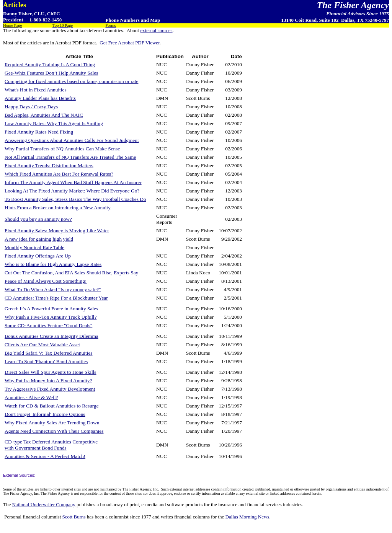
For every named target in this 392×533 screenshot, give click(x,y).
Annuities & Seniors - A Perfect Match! (45, 456)
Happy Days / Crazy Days (31, 107)
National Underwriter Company (43, 504)
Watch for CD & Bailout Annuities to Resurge (52, 406)
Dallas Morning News (247, 517)
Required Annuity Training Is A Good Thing (50, 64)
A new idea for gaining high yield (39, 239)
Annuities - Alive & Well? (31, 397)
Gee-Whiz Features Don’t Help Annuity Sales (51, 73)
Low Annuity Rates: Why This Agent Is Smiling (54, 123)
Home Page (12, 25)
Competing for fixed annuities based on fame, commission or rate (71, 81)
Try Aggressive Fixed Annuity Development (50, 389)
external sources (156, 30)
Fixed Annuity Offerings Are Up (38, 256)
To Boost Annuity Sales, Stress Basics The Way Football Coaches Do (75, 199)
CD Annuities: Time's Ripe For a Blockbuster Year (56, 298)
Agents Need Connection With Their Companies (54, 431)
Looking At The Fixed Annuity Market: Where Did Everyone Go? (72, 191)
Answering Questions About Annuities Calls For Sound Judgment (72, 140)
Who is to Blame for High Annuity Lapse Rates (53, 264)
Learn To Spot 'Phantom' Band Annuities (46, 361)
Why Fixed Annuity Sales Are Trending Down (52, 423)
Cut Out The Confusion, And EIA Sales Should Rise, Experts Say (71, 273)
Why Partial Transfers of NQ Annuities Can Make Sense (62, 149)
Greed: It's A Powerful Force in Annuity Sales (51, 309)
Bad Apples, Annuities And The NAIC (44, 115)
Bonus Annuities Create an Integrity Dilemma (51, 336)
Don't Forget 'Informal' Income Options (45, 414)
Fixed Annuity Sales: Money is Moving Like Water (57, 231)
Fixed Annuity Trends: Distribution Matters (49, 165)
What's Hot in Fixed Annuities (36, 90)
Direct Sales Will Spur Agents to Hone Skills (50, 372)
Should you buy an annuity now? (38, 219)
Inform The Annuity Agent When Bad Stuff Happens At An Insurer (73, 182)
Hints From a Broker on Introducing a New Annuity (58, 208)
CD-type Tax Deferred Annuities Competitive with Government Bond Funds (52, 445)
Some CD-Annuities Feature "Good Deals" (48, 325)
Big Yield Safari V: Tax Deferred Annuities (49, 353)
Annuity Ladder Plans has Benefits (40, 98)
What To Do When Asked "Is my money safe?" (53, 289)
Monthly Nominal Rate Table (34, 247)
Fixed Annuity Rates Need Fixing (39, 132)
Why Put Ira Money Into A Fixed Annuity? (48, 381)
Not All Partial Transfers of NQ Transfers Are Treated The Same (70, 157)
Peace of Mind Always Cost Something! (46, 281)
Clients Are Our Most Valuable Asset (42, 345)
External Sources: (19, 475)
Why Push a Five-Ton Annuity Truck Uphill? (51, 317)
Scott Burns (74, 517)
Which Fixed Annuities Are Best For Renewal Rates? (59, 174)
